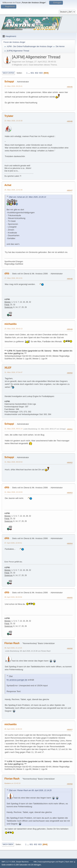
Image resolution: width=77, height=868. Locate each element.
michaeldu (11, 324)
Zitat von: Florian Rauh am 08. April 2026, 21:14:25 (30, 790)
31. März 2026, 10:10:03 (13, 492)
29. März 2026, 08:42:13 (13, 329)
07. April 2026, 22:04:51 (13, 543)
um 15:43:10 (12, 783)
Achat (8, 185)
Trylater (9, 116)
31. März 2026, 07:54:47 (13, 372)
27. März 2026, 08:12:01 (13, 278)
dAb (7, 273)
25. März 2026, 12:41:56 (13, 190)
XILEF (8, 368)
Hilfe (35, 862)
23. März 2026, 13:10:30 (13, 121)
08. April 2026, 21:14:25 (13, 648)
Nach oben (8, 844)
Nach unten (8, 73)
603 (41, 73)
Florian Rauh (12, 643)
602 (37, 73)
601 (32, 73)
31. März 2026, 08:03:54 (13, 462)
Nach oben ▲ (70, 862)
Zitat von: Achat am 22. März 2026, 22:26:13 (27, 197)
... (29, 73)
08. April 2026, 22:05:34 (13, 729)
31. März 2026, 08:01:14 (13, 429)
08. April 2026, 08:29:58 (13, 597)
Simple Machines (22, 862)
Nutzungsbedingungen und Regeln (51, 862)
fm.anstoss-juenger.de (17, 680)
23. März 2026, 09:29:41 (13, 86)
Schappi (9, 82)
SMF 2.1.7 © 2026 (8, 862)
